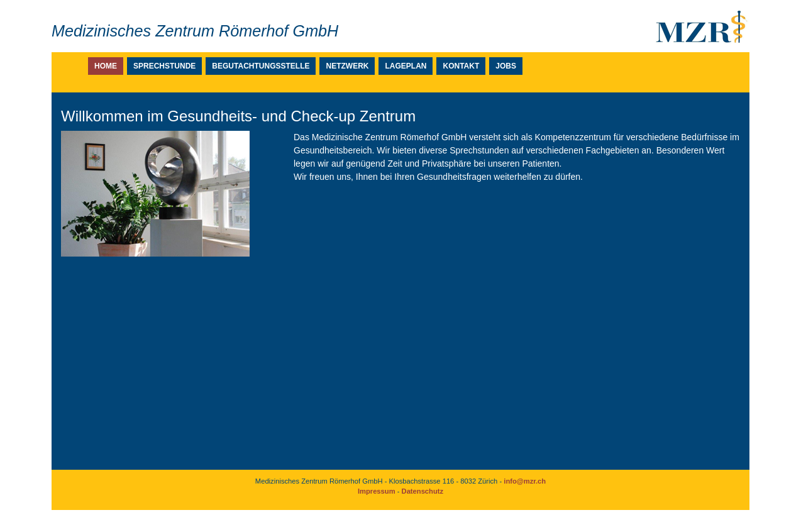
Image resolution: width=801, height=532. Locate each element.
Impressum (377, 491)
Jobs (506, 66)
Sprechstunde (164, 66)
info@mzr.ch (525, 481)
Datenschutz (423, 491)
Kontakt (461, 66)
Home (106, 66)
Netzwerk (347, 66)
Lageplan (406, 66)
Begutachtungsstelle (261, 66)
